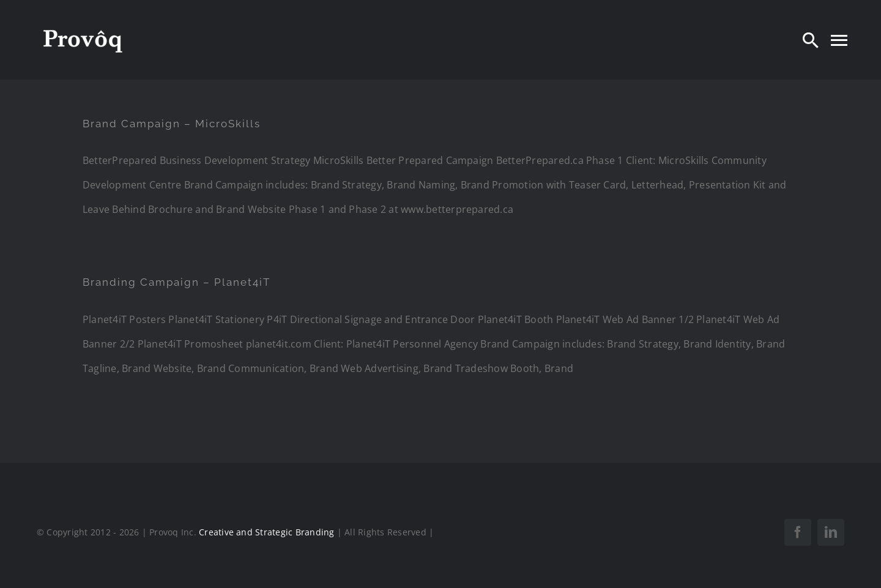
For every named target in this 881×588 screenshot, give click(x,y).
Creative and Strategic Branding (266, 532)
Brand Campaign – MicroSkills (172, 124)
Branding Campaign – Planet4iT (177, 282)
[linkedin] (831, 532)
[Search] (811, 40)
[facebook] (798, 532)
